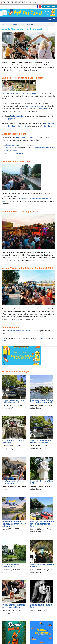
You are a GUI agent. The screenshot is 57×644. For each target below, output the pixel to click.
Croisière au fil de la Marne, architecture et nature (11, 566)
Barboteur (40, 338)
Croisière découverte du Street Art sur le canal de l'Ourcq (14, 482)
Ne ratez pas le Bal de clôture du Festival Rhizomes (20, 94)
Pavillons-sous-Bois (17, 116)
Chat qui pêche (9, 119)
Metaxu (4, 341)
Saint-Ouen (12, 126)
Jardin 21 (7, 148)
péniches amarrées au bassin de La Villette (25, 331)
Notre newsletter (50, 7)
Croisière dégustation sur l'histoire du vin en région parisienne (14, 606)
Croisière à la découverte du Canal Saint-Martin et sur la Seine (13, 401)
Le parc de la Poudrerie (35, 106)
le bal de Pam (43, 109)
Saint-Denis (22, 126)
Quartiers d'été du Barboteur (18, 154)
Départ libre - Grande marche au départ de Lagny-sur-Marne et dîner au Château (14, 524)
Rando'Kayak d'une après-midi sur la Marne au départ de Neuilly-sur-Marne (42, 524)
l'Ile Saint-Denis (47, 126)
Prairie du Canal (13, 145)
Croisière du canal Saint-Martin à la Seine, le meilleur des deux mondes (42, 401)
